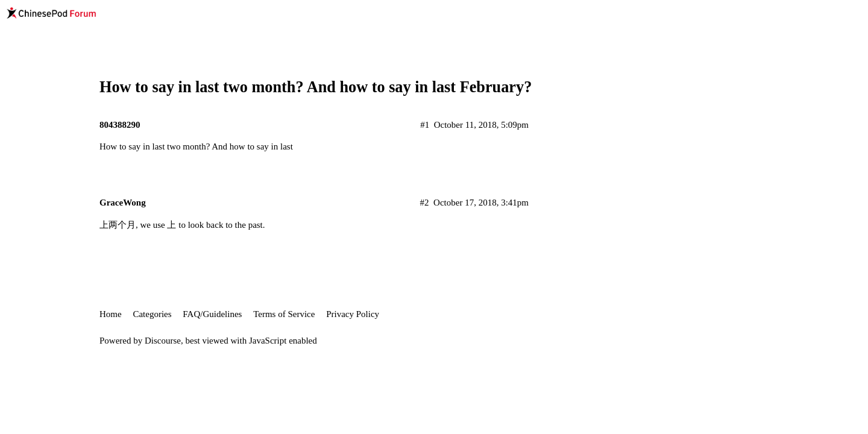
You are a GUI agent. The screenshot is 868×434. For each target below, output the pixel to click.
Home (111, 314)
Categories (152, 314)
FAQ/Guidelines (212, 314)
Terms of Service (284, 314)
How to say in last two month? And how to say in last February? (316, 87)
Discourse (163, 341)
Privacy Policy (353, 314)
